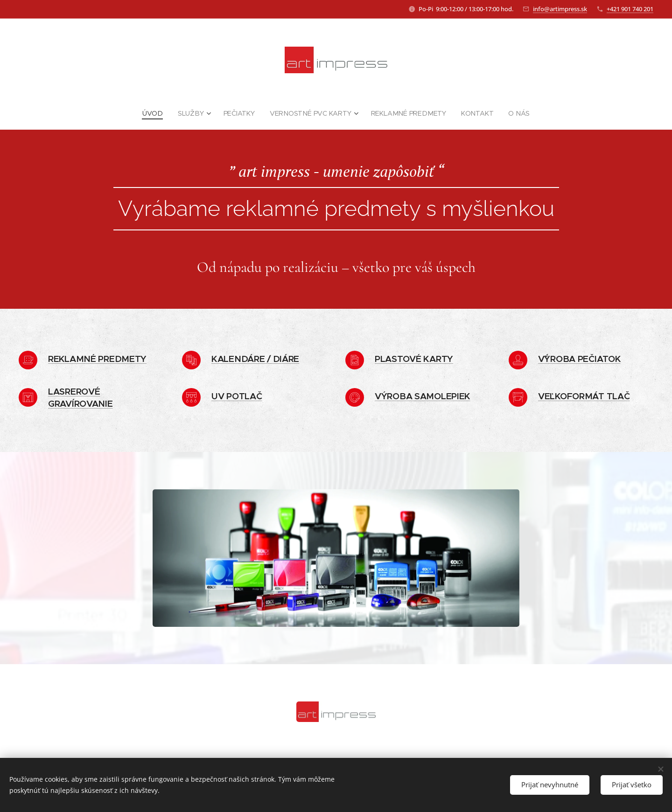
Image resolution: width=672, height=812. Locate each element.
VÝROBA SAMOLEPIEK (422, 396)
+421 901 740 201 (630, 9)
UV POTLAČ (237, 396)
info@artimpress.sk (560, 9)
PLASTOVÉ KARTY (414, 359)
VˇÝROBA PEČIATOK (579, 359)
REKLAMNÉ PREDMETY (97, 359)
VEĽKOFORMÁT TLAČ (584, 396)
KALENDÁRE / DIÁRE (255, 359)
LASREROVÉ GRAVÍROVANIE (80, 397)
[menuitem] (158, 113)
